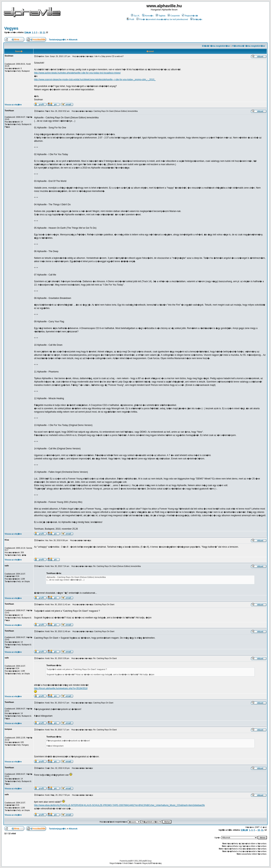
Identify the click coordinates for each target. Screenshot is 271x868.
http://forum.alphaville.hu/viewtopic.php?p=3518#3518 (61, 688)
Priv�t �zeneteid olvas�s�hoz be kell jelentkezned (162, 19)
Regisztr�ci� (190, 16)
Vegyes (11, 28)
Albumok (73, 40)
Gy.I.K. (135, 16)
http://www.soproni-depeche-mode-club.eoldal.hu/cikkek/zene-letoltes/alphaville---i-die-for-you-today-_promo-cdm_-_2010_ (95, 80)
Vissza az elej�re (13, 105)
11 (44, 32)
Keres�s (148, 16)
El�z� (28, 32)
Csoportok (174, 16)
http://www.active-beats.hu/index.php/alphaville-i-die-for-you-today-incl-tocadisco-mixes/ (77, 73)
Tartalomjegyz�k (57, 40)
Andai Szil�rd (128, 863)
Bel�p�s (196, 19)
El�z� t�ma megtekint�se (216, 46)
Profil (130, 19)
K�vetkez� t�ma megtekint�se (249, 46)
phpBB (130, 861)
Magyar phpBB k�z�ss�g (152, 863)
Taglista (161, 16)
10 (41, 32)
